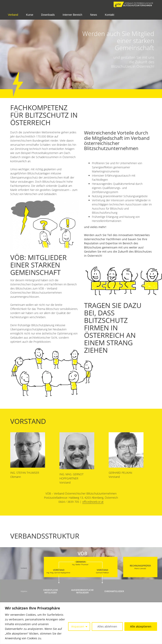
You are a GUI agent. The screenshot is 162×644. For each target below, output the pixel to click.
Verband (13, 15)
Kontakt (110, 15)
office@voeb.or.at (93, 502)
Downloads (48, 15)
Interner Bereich (72, 15)
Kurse (30, 15)
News (94, 15)
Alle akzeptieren (141, 626)
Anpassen (78, 626)
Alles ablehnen (107, 626)
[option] (81, 54)
